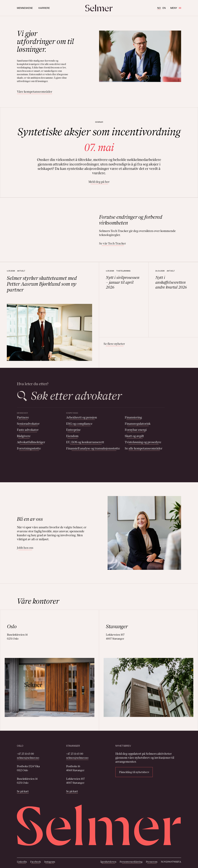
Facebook (36, 862)
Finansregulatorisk (138, 424)
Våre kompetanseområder (35, 92)
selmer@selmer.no (28, 758)
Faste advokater (28, 430)
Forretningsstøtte (29, 448)
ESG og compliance (79, 424)
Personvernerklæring (131, 862)
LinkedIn (22, 862)
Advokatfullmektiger (31, 442)
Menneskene (25, 8)
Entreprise (73, 430)
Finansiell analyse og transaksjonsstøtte (93, 448)
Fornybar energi (136, 430)
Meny (176, 8)
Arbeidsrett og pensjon (82, 417)
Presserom (152, 862)
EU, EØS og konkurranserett (85, 442)
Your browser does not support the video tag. (54, 230)
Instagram (50, 862)
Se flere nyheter (114, 344)
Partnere (23, 417)
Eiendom (72, 436)
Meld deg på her (99, 182)
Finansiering (133, 417)
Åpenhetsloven (108, 862)
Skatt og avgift (134, 436)
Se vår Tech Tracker (112, 243)
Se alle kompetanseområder (144, 448)
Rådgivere (24, 436)
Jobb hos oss (25, 548)
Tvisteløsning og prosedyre (143, 442)
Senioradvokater (28, 424)
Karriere (44, 8)
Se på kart (23, 791)
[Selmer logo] (99, 8)
